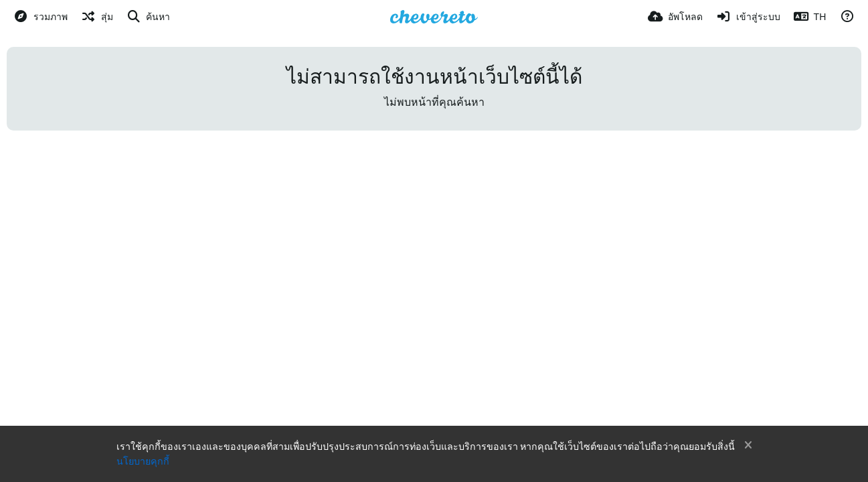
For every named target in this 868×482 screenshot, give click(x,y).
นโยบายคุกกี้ (143, 461)
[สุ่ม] (97, 17)
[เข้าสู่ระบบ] (748, 17)
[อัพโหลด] (675, 17)
